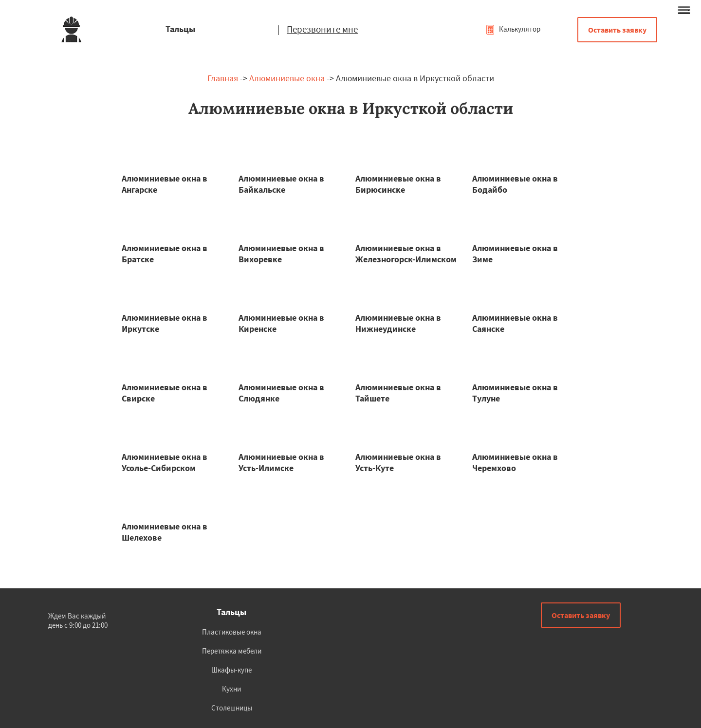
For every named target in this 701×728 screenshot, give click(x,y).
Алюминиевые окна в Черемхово (515, 462)
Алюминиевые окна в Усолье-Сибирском (165, 462)
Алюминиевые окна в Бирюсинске (398, 184)
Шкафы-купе (231, 670)
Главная (223, 78)
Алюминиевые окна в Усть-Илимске (281, 462)
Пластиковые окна (232, 632)
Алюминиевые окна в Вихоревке (281, 254)
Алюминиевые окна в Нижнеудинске (398, 323)
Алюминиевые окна (287, 78)
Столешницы (232, 708)
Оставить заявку (617, 30)
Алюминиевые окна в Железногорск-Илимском (406, 254)
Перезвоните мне (322, 29)
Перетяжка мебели (232, 651)
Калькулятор (513, 29)
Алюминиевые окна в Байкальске (281, 184)
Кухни (231, 689)
